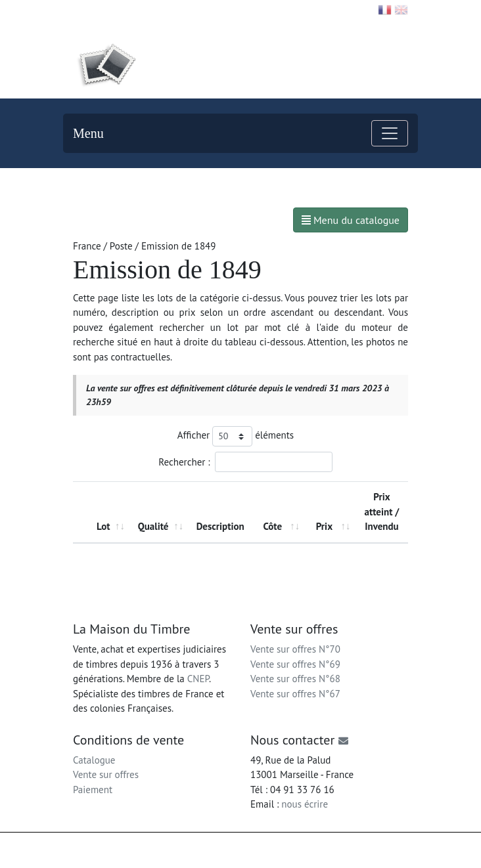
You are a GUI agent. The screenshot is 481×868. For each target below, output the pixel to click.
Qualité (153, 526)
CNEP (198, 679)
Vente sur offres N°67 (295, 694)
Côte (272, 526)
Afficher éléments (236, 436)
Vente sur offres (106, 774)
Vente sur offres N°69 (295, 664)
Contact (94, 9)
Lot (103, 526)
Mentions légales (287, 844)
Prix (324, 526)
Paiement (93, 790)
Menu (88, 133)
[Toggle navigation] (390, 133)
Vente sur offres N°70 (295, 649)
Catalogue (94, 760)
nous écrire (305, 804)
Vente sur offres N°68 (295, 679)
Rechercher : (245, 462)
